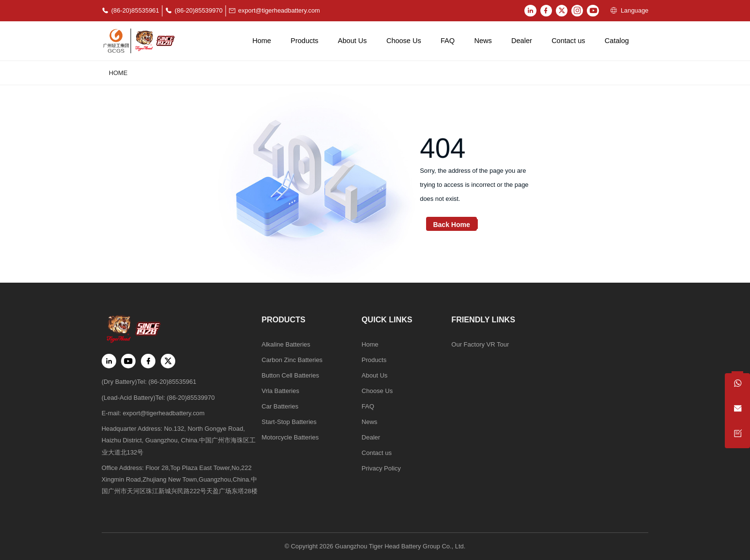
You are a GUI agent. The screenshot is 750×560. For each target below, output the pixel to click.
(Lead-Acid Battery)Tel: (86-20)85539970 (158, 397)
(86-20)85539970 (194, 11)
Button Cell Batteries (290, 375)
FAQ (448, 41)
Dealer (522, 41)
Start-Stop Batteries (289, 422)
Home (262, 41)
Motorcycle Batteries (290, 438)
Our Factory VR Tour (479, 344)
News (483, 41)
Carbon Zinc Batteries (292, 360)
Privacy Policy (381, 469)
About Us (352, 41)
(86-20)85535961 (130, 11)
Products (304, 41)
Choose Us (404, 41)
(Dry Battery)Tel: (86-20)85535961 (149, 382)
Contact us (568, 41)
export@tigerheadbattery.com (274, 11)
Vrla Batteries (280, 391)
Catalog (617, 41)
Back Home (451, 225)
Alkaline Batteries (286, 344)
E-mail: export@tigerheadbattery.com (153, 413)
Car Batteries (280, 407)
